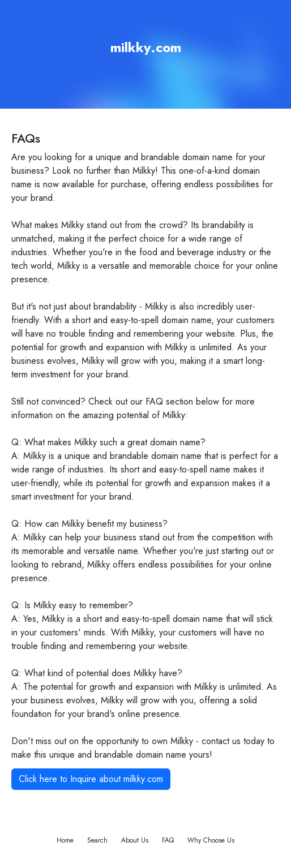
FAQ (168, 840)
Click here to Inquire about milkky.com (91, 779)
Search (97, 840)
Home (65, 840)
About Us (135, 840)
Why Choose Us (211, 840)
